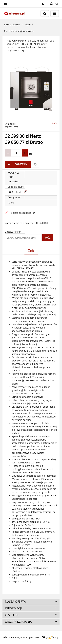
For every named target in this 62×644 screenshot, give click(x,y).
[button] (54, 4)
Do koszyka (17, 164)
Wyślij (48, 238)
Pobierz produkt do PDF (20, 213)
